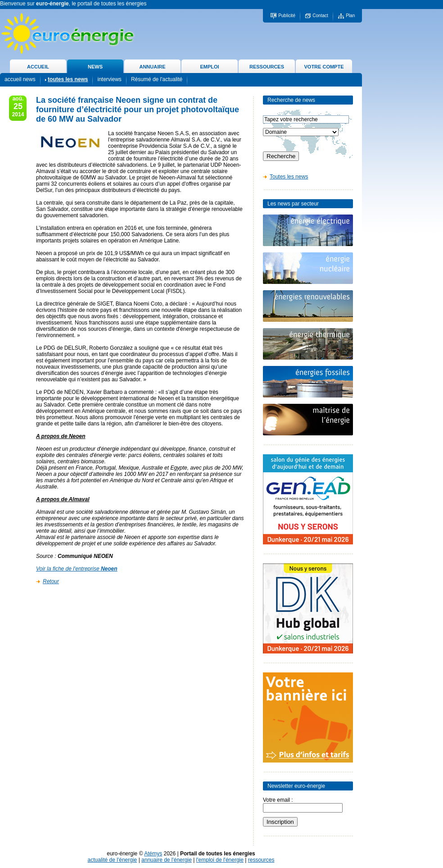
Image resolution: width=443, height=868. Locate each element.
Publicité (287, 16)
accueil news (20, 79)
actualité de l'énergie (113, 860)
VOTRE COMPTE (324, 67)
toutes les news (68, 79)
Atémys (153, 854)
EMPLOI (209, 67)
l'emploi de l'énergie (220, 860)
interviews (109, 79)
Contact (320, 16)
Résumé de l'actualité (157, 79)
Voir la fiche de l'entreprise (77, 569)
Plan (350, 16)
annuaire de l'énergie (167, 860)
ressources (261, 860)
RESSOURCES (267, 67)
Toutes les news (289, 177)
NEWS (95, 67)
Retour (51, 581)
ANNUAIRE (152, 67)
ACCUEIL (38, 67)
